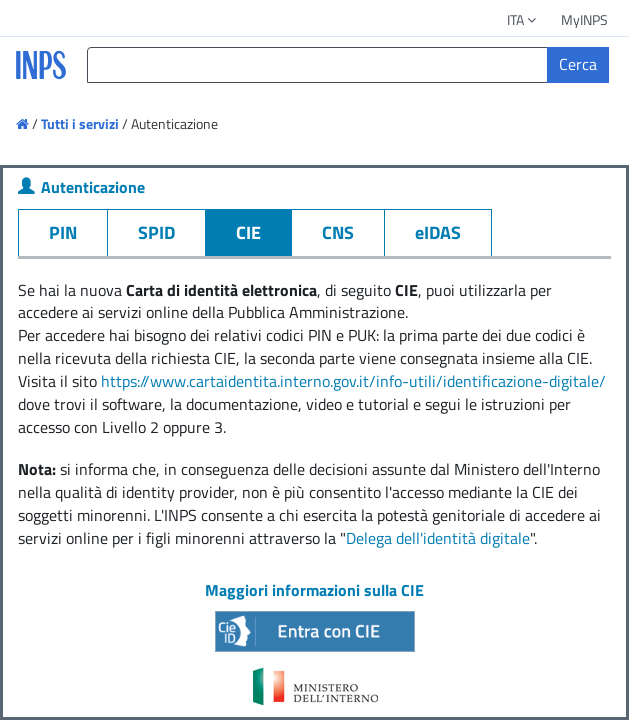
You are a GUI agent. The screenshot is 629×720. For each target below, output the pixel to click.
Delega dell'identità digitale (438, 538)
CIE (248, 232)
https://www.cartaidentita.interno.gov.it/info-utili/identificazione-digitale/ (353, 381)
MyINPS (584, 19)
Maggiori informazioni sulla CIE (314, 590)
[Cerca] (578, 65)
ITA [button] (523, 19)
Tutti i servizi (80, 123)
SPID (156, 232)
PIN (63, 232)
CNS (338, 232)
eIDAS (438, 232)
